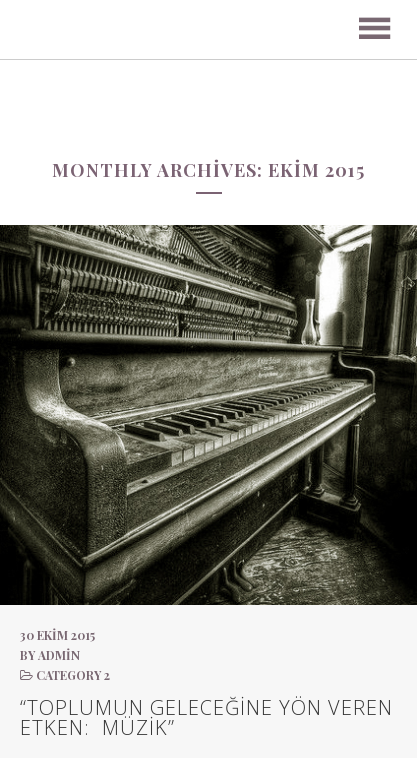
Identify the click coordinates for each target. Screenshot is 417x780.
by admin (50, 655)
